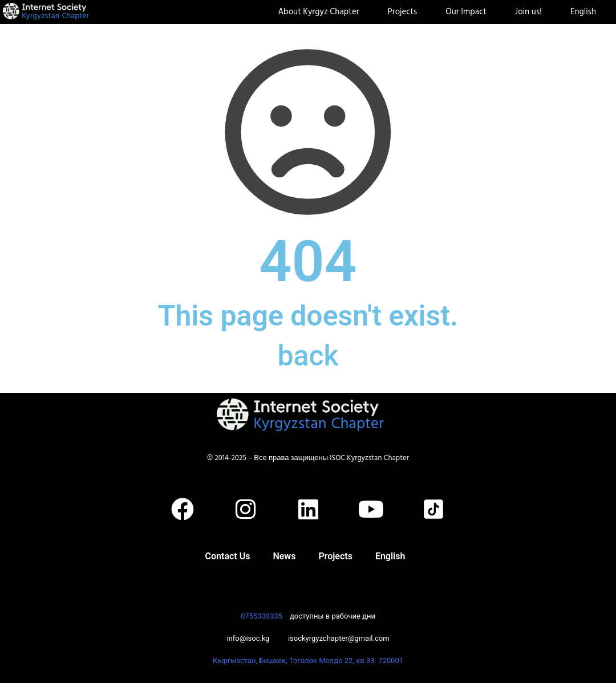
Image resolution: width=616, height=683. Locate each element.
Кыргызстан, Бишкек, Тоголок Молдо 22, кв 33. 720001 (308, 660)
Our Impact (469, 12)
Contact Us (228, 556)
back (308, 356)
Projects (406, 12)
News (284, 556)
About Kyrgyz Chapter (321, 12)
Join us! (531, 12)
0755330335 (262, 616)
